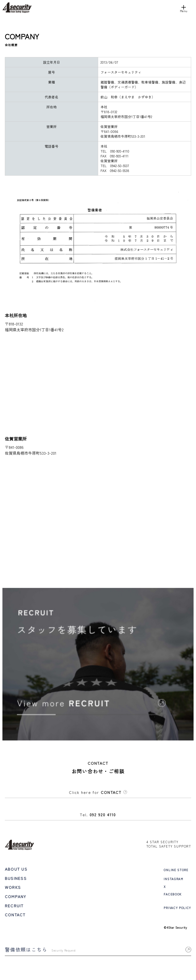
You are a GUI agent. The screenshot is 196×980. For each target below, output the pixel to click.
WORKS (13, 888)
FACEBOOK (173, 895)
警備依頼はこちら (98, 950)
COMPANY (16, 897)
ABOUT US (16, 870)
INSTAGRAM (173, 880)
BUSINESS (16, 879)
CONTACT (15, 916)
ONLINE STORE (176, 871)
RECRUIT (14, 906)
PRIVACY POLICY (177, 909)
